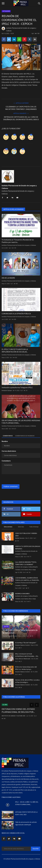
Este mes (21, 527)
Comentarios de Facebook (25, 436)
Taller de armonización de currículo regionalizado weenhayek (26, 823)
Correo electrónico (9, 451)
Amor (22, 143)
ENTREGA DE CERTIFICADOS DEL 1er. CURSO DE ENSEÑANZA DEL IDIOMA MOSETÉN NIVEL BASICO (21, 118)
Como (6, 143)
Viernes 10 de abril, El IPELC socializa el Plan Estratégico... (27, 681)
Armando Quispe (7, 391)
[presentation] (16, 479)
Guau (22, 158)
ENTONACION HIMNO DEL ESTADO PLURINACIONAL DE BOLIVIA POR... (18, 710)
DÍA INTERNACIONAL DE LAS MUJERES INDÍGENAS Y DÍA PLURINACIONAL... (21, 422)
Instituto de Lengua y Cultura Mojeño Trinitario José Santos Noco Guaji (26, 568)
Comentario (6, 461)
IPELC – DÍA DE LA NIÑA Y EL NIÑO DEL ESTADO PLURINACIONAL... (27, 803)
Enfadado (6, 158)
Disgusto (14, 143)
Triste (14, 158)
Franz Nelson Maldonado (23, 659)
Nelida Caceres (20, 538)
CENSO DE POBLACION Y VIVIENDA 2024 (26, 534)
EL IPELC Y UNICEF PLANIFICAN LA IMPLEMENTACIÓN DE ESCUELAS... (15, 350)
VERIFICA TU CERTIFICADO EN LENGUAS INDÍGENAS (28, 547)
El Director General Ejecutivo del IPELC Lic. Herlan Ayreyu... (26, 668)
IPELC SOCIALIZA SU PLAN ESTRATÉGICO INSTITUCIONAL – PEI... (27, 655)
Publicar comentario (11, 486)
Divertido (30, 143)
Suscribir (36, 849)
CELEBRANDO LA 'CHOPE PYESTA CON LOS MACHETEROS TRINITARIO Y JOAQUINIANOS (21, 108)
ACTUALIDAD (6, 11)
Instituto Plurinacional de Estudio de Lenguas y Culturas (19, 29)
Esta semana (8, 527)
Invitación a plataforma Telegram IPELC (17, 387)
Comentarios (8, 436)
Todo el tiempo (34, 527)
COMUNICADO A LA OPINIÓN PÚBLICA (16, 314)
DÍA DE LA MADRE (8, 278)
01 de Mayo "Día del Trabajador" (26, 643)
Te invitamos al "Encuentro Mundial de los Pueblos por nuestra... (18, 241)
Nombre (5, 441)
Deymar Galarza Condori (10, 636)
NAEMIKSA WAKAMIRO (22, 594)
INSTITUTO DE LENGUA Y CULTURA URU (13, 716)
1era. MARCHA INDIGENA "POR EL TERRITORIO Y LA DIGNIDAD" (26, 563)
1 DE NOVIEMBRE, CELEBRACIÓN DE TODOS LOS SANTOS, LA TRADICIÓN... (27, 579)
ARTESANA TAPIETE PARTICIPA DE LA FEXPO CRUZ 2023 (26, 813)
